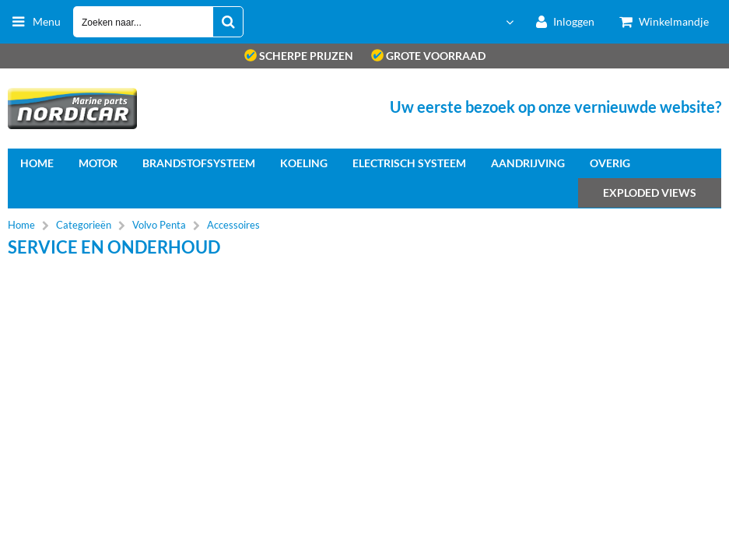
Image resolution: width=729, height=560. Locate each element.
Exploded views (650, 192)
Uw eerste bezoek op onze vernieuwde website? (556, 107)
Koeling (304, 163)
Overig (610, 163)
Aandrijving (528, 163)
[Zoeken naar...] (228, 22)
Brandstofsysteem (199, 163)
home (37, 163)
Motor (98, 163)
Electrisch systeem (409, 163)
